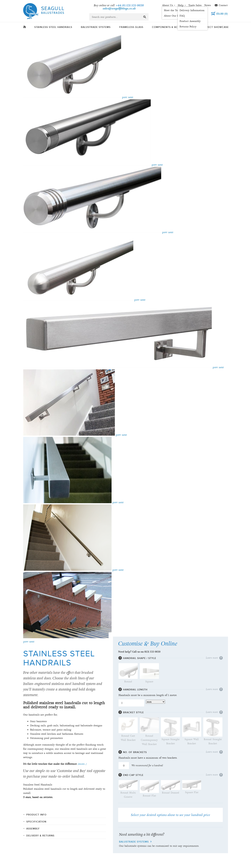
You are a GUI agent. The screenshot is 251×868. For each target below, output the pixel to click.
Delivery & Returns (40, 836)
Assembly (33, 829)
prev (125, 97)
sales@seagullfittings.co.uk (119, 9)
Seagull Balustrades (44, 11)
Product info (36, 815)
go (145, 17)
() (222, 14)
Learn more (212, 658)
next (131, 97)
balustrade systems (134, 842)
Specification (36, 822)
